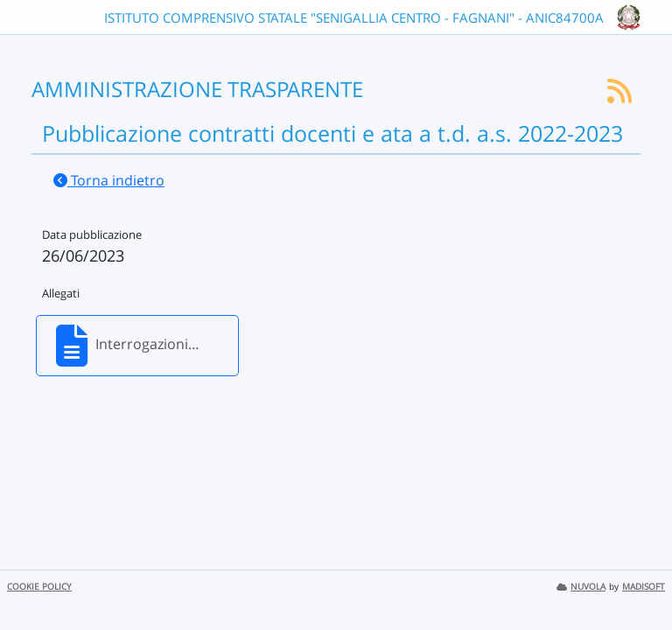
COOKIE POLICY (39, 587)
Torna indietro (109, 180)
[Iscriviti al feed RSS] (619, 96)
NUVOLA (581, 587)
